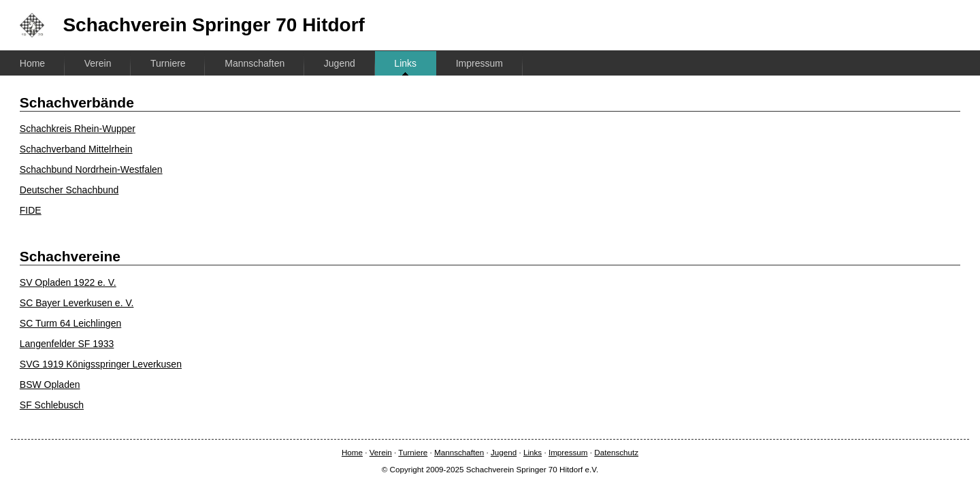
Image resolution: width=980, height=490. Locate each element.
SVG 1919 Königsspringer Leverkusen (101, 364)
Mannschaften (255, 63)
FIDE (31, 210)
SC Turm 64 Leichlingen (70, 323)
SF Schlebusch (52, 405)
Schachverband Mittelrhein (76, 149)
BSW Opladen (50, 385)
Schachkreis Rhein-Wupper (78, 129)
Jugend (340, 63)
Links (405, 63)
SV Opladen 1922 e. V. (68, 282)
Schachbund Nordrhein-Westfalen (91, 169)
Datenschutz (616, 452)
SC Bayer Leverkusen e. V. (77, 303)
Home (32, 63)
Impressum (479, 63)
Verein (98, 63)
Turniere (168, 63)
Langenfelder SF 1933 (67, 344)
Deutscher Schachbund (69, 190)
